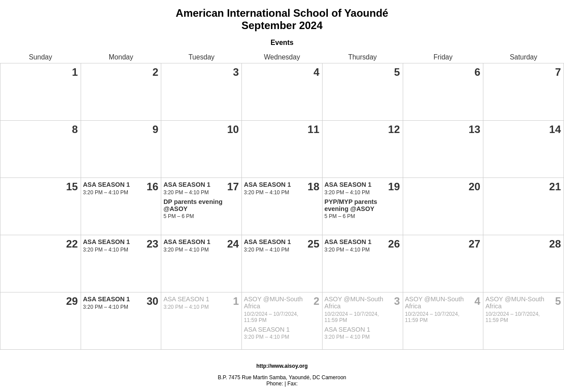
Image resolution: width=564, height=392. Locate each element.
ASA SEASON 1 (106, 185)
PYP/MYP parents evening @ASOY (351, 205)
